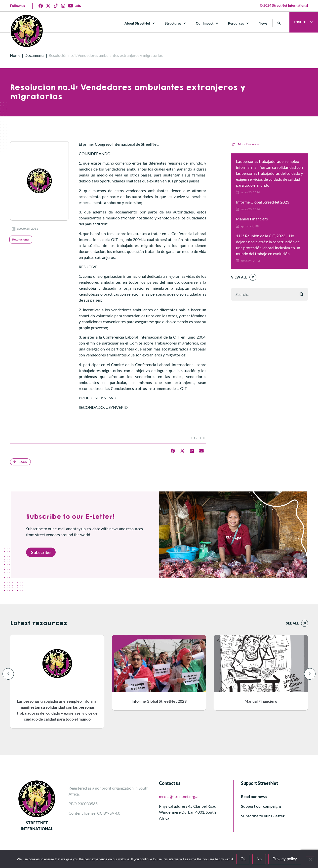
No (259, 859)
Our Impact (207, 23)
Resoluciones (21, 239)
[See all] (305, 623)
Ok (243, 859)
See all (292, 623)
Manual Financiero (252, 219)
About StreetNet (140, 23)
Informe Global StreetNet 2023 (263, 202)
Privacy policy (285, 859)
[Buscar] (302, 294)
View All (239, 277)
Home (15, 55)
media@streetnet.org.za (179, 796)
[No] (310, 859)
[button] (279, 23)
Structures (175, 23)
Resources (238, 23)
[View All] (253, 277)
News (263, 23)
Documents (35, 55)
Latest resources (38, 623)
